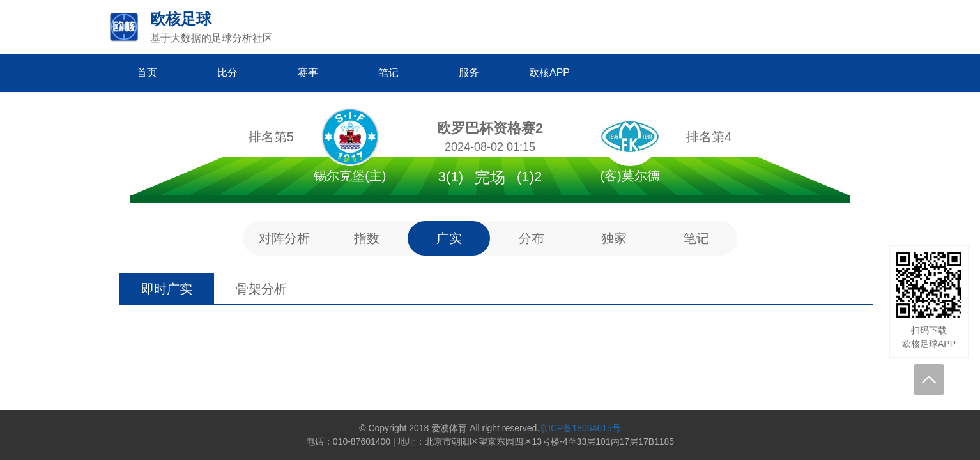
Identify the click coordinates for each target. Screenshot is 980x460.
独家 (614, 238)
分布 (532, 238)
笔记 (696, 238)
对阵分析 (284, 238)
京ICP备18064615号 (580, 428)
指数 (367, 238)
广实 (449, 238)
